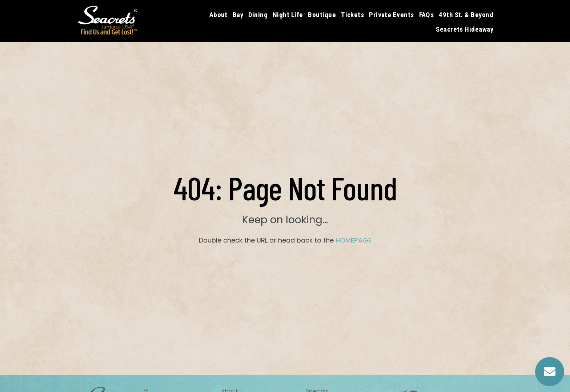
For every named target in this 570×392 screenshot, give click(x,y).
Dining (258, 15)
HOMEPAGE (354, 240)
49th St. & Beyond (466, 15)
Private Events (391, 15)
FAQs (427, 15)
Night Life (288, 15)
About (218, 15)
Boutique (322, 15)
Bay (238, 15)
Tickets (352, 15)
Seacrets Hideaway (465, 29)
